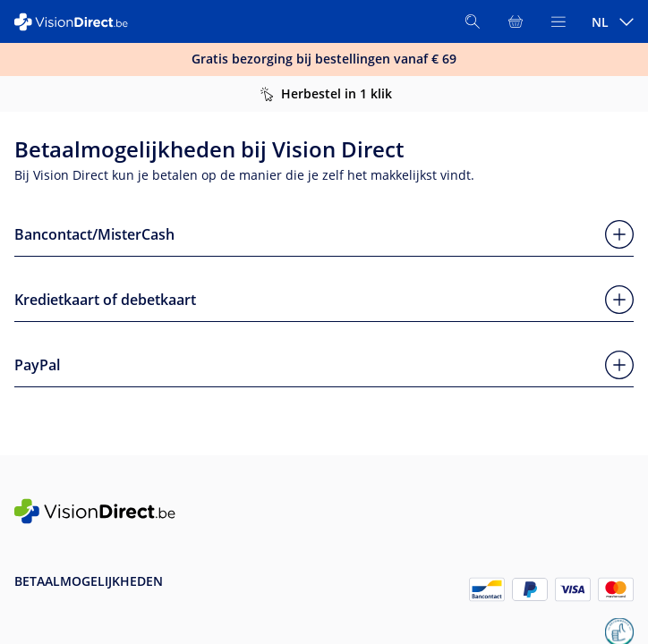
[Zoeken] (473, 21)
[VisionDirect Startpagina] (79, 22)
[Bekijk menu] (558, 21)
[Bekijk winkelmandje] (516, 21)
